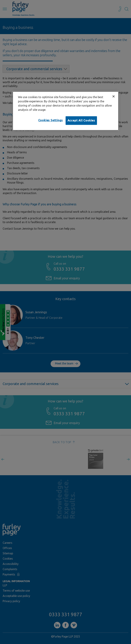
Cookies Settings (51, 120)
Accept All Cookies (81, 121)
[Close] (114, 97)
